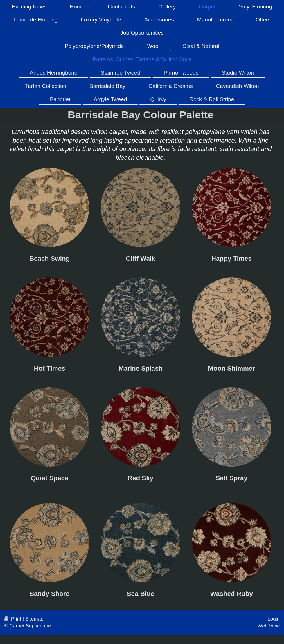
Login (274, 619)
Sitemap (34, 619)
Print (14, 619)
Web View (269, 626)
